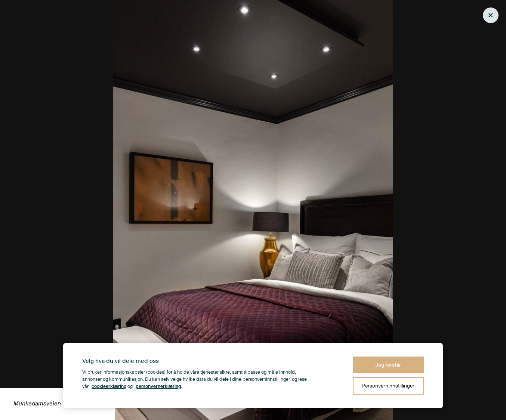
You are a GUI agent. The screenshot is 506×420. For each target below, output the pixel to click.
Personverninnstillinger (388, 386)
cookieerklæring (109, 387)
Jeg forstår (388, 365)
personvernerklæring (158, 387)
